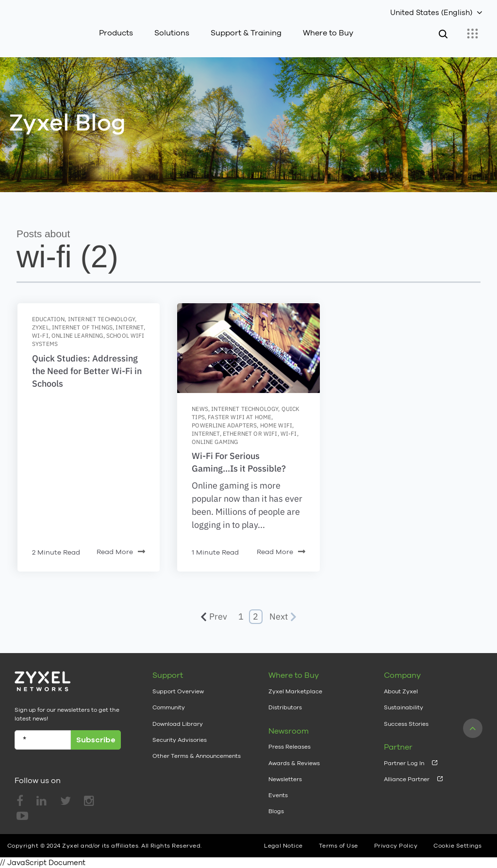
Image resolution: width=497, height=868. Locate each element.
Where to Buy (328, 33)
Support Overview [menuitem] (178, 691)
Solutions (172, 33)
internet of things (82, 327)
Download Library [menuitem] (178, 724)
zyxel (41, 327)
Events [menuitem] (278, 795)
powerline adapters (224, 425)
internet (129, 327)
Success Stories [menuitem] (406, 724)
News (200, 409)
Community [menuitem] (169, 707)
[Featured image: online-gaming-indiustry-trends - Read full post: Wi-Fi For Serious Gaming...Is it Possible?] (248, 348)
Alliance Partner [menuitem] (407, 779)
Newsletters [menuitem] (285, 779)
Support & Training (246, 33)
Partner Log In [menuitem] (404, 763)
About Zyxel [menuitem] (401, 691)
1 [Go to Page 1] (241, 616)
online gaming (215, 442)
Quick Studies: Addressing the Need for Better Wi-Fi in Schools (87, 371)
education (48, 319)
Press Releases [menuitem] (290, 747)
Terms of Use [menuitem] (339, 846)
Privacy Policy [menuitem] (396, 846)
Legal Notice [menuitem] (283, 846)
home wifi (276, 425)
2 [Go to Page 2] (256, 616)
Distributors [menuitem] (285, 707)
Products (116, 33)
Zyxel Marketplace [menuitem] (295, 691)
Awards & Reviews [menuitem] (294, 763)
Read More (121, 552)
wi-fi (40, 336)
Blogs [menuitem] (276, 811)
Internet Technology (101, 319)
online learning (77, 336)
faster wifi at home (240, 417)
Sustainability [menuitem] (404, 707)
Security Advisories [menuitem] (180, 740)
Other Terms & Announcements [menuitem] (197, 756)
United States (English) (431, 12)
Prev (214, 616)
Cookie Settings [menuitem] (457, 846)
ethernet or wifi (250, 434)
